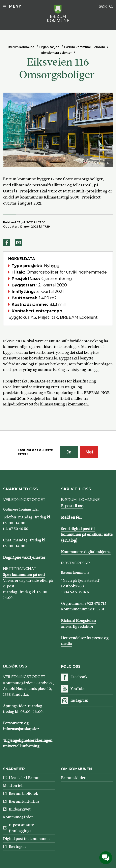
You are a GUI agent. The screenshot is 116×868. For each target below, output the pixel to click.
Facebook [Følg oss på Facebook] (79, 677)
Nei (89, 452)
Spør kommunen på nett (24, 575)
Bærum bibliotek (23, 793)
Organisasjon (49, 47)
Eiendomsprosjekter (56, 53)
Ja (69, 452)
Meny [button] (15, 6)
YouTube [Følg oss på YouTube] (78, 689)
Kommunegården (18, 817)
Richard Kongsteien (78, 621)
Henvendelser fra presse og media (85, 641)
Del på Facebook (7, 243)
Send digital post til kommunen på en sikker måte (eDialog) (87, 535)
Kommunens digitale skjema (86, 552)
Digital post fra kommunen (26, 839)
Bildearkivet (20, 809)
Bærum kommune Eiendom (85, 47)
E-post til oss (72, 506)
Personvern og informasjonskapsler (21, 726)
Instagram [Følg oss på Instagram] (79, 700)
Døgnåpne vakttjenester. (25, 557)
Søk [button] (103, 6)
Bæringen (17, 847)
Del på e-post (19, 243)
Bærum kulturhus (24, 801)
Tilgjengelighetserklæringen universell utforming (28, 743)
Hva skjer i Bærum (25, 778)
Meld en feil (71, 517)
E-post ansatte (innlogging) (21, 828)
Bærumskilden (74, 778)
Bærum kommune (21, 47)
